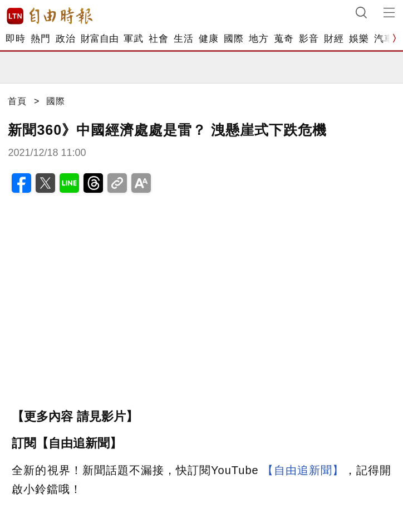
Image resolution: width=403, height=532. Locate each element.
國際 (234, 39)
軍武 (133, 39)
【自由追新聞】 (303, 470)
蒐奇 (284, 39)
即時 (15, 39)
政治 (65, 39)
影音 (309, 39)
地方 (259, 39)
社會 (158, 39)
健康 (208, 39)
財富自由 (99, 39)
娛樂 (359, 39)
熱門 (40, 39)
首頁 (17, 101)
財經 (334, 39)
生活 (183, 39)
